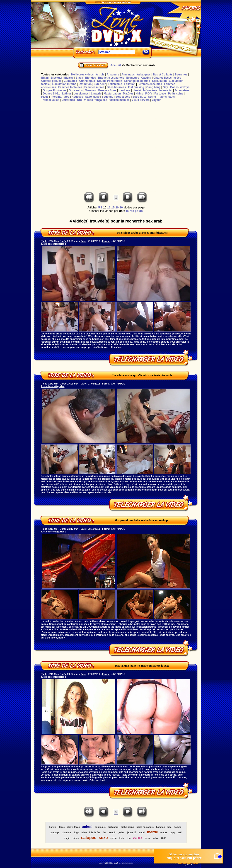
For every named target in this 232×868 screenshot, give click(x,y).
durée (130, 211)
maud (142, 833)
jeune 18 (132, 833)
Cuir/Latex (70, 81)
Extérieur (100, 84)
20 (117, 207)
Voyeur (156, 100)
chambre (66, 833)
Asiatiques (144, 75)
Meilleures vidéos (82, 75)
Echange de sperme (137, 81)
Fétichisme (115, 84)
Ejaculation (159, 81)
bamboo (161, 827)
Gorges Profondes (54, 90)
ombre (164, 833)
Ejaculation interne (64, 84)
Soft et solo (123, 97)
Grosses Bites (107, 90)
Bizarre (69, 78)
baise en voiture (145, 827)
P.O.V (149, 94)
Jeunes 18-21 (51, 94)
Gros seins (76, 90)
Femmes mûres (94, 87)
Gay (165, 87)
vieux (147, 838)
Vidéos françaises (96, 100)
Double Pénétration (110, 81)
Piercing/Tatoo (60, 97)
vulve (156, 838)
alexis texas (73, 827)
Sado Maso (92, 97)
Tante (62, 827)
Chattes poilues (51, 81)
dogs (76, 833)
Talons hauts (166, 97)
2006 (164, 838)
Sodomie (108, 97)
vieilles (138, 838)
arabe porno (128, 827)
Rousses (77, 97)
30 (121, 207)
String (152, 97)
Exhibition (85, 84)
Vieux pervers (141, 100)
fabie (84, 833)
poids (139, 211)
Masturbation (112, 94)
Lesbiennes (81, 94)
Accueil (116, 65)
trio (129, 838)
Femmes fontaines (70, 87)
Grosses (90, 90)
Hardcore (124, 90)
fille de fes (95, 833)
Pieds (45, 97)
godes (121, 833)
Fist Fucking (136, 87)
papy (172, 833)
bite (169, 827)
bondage (54, 833)
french (112, 833)
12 (109, 207)
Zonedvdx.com (126, 863)
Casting (146, 78)
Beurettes (181, 75)
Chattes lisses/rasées (167, 78)
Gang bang (153, 87)
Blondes (91, 78)
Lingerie (96, 94)
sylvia (114, 838)
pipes (76, 838)
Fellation (130, 84)
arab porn (113, 827)
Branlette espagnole (111, 78)
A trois (100, 75)
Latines (67, 94)
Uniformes (68, 100)
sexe (103, 838)
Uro (79, 100)
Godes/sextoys (180, 87)
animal (87, 827)
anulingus (100, 827)
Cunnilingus (87, 81)
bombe (178, 827)
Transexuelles (50, 100)
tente (122, 838)
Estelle (53, 827)
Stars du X (139, 97)
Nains (139, 94)
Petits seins (176, 94)
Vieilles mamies (119, 100)
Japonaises (182, 90)
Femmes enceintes (150, 84)
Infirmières (150, 90)
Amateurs (113, 75)
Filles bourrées (116, 87)
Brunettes (133, 78)
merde (152, 832)
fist (104, 833)
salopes (89, 838)
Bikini (45, 78)
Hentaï (137, 90)
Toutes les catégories (55, 75)
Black (79, 78)
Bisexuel (56, 78)
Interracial (166, 90)
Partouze (160, 94)
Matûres (128, 94)
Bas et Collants (163, 75)
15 (113, 207)
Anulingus (128, 75)
